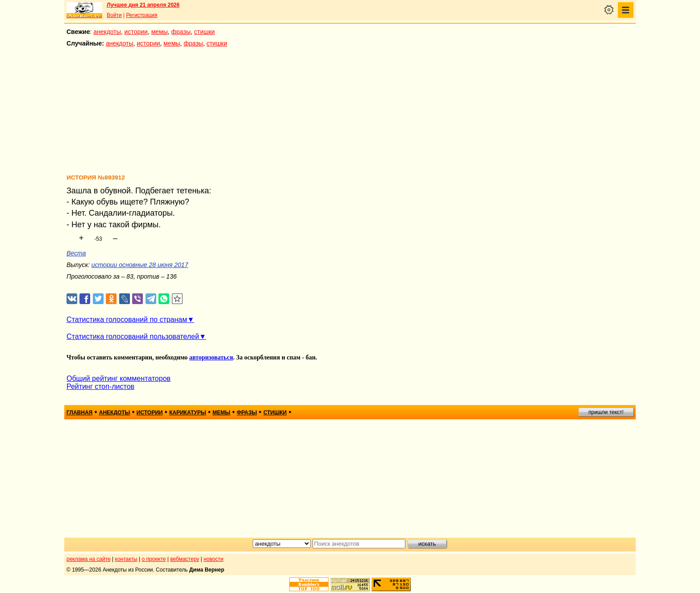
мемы (160, 32)
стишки (204, 32)
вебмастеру (185, 559)
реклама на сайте (89, 559)
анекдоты (107, 32)
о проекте (154, 559)
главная (79, 413)
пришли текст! (606, 412)
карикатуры (188, 413)
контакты (126, 559)
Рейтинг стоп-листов (100, 386)
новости (213, 559)
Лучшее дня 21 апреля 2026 (143, 5)
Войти (114, 15)
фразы (181, 32)
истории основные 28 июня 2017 (140, 265)
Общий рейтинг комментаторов (119, 378)
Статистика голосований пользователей (133, 336)
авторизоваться (211, 357)
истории (136, 32)
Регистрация (142, 15)
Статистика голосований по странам (127, 319)
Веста (76, 253)
